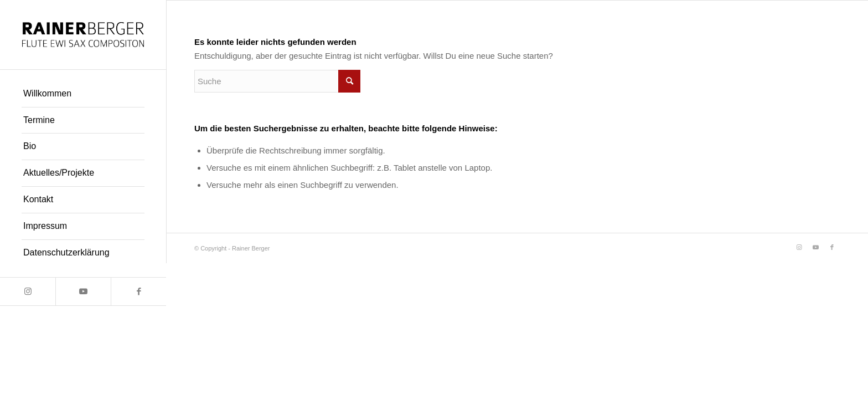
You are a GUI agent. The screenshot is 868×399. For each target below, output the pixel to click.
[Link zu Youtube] (83, 291)
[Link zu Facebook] (138, 291)
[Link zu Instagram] (28, 291)
